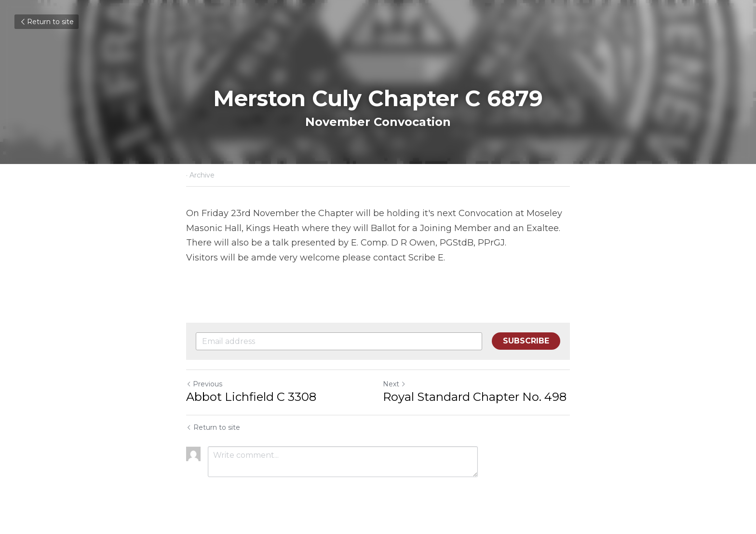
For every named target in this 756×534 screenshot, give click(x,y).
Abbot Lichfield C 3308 (251, 397)
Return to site (47, 22)
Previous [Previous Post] (204, 384)
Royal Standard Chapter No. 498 (475, 397)
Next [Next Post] (394, 384)
